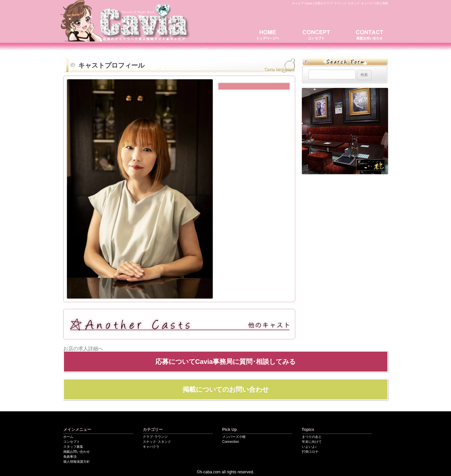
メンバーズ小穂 (234, 437)
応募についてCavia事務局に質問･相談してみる (225, 362)
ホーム (68, 437)
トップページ (270, 34)
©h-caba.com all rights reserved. (225, 472)
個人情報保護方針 (77, 462)
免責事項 (70, 457)
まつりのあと (312, 437)
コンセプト (318, 34)
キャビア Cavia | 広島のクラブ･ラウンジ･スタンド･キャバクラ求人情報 (340, 3)
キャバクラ (151, 447)
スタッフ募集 (73, 447)
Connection (231, 442)
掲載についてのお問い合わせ (226, 389)
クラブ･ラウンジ (155, 437)
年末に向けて (312, 442)
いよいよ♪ (309, 447)
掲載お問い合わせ (368, 34)
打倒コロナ (310, 452)
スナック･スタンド (157, 442)
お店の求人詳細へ (83, 348)
